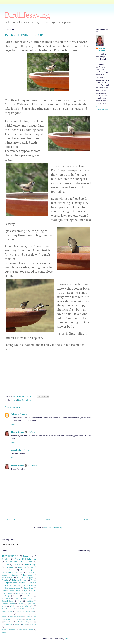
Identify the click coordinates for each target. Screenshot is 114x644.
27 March (31, 432)
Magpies (30, 578)
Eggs (30, 562)
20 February (32, 466)
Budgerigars (6, 572)
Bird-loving (9, 556)
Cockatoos (19, 572)
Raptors (17, 624)
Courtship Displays (8, 614)
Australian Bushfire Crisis (10, 609)
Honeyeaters (28, 575)
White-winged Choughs (26, 630)
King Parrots (28, 596)
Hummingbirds (18, 619)
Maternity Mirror (31, 619)
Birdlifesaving (27, 15)
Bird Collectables (25, 609)
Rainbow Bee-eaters (20, 580)
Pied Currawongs (7, 624)
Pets (31, 567)
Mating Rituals (9, 622)
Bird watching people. (13, 588)
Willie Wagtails (8, 578)
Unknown (15, 414)
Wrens (4, 632)
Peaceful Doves (8, 601)
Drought (20, 578)
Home (48, 519)
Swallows (32, 583)
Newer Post (11, 519)
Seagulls (25, 624)
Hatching (15, 575)
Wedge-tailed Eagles (26, 606)
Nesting (5, 565)
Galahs (28, 617)
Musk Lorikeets (28, 598)
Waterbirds (33, 624)
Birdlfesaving (20, 611)
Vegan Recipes (17, 450)
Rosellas (21, 604)
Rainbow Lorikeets (8, 604)
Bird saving (26, 570)
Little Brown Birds (24, 400)
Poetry (20, 601)
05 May (26, 450)
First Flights (10, 567)
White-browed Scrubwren (21, 627)
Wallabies (13, 606)
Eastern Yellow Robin (22, 593)
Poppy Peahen (8, 570)
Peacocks (27, 556)
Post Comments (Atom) (53, 528)
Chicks (5, 559)
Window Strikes (30, 585)
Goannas (16, 596)
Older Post (86, 519)
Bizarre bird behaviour (25, 559)
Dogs (25, 591)
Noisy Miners (30, 622)
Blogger (67, 639)
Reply (13, 424)
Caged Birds (30, 611)
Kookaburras (6, 598)
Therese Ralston (17, 432)
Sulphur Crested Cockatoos (15, 583)
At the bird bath (14, 562)
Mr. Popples (19, 622)
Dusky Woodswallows (16, 617)
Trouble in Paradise (12, 585)
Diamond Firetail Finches (11, 591)
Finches (13, 400)
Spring (34, 580)
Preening (5, 580)
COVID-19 (17, 565)
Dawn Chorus (28, 588)
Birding (11, 611)
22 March (23, 414)
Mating (16, 598)
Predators (30, 601)
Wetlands (7, 627)
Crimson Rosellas (22, 614)
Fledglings (22, 567)
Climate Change (30, 565)
